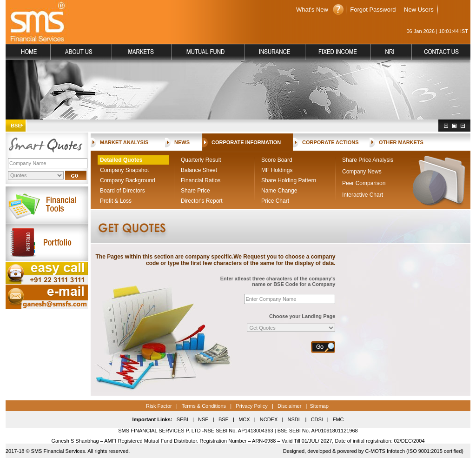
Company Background (128, 180)
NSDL (294, 419)
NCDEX (269, 419)
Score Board (277, 160)
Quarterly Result (201, 160)
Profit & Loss (116, 201)
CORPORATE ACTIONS (331, 142)
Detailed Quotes (121, 160)
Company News (362, 172)
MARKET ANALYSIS (124, 142)
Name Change (279, 191)
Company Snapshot (124, 170)
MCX (244, 419)
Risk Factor (159, 406)
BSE (224, 419)
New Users (419, 10)
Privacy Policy (251, 406)
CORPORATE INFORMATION (246, 142)
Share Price (195, 191)
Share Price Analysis (368, 160)
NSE (203, 419)
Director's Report (202, 201)
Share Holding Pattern (289, 180)
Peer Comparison (364, 183)
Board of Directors (122, 191)
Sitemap (319, 406)
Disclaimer (289, 406)
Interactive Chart (363, 195)
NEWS (182, 142)
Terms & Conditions (203, 406)
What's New (312, 10)
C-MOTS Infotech (384, 451)
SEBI (182, 419)
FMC (338, 419)
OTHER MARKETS (401, 142)
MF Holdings (277, 170)
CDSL (318, 419)
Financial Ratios (201, 180)
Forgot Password (373, 10)
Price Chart (275, 201)
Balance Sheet (199, 170)
